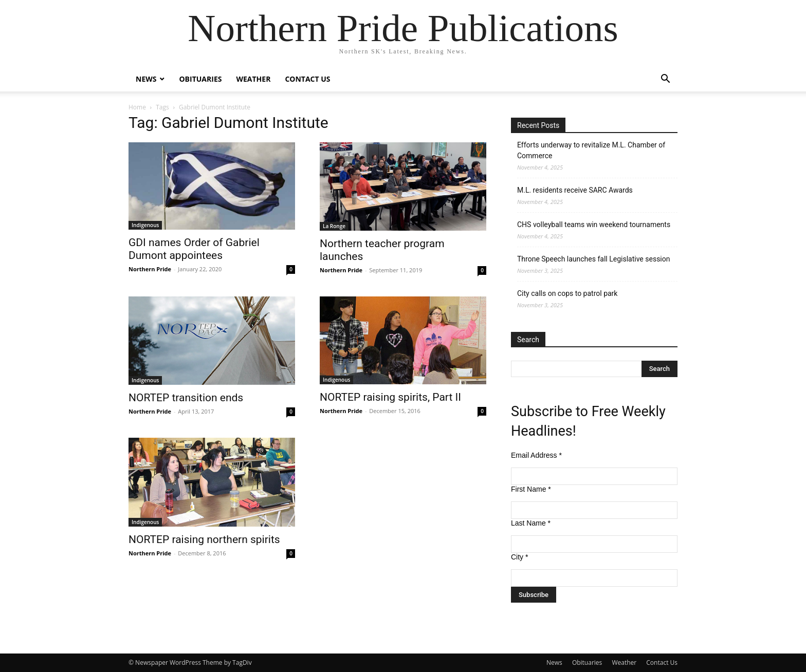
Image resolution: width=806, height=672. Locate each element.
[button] (665, 80)
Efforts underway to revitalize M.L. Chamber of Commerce (591, 150)
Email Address (536, 455)
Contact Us (307, 79)
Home (137, 107)
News (146, 79)
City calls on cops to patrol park (567, 293)
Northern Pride (150, 269)
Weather (253, 79)
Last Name (531, 523)
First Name (531, 489)
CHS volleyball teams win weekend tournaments (594, 225)
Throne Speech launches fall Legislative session (593, 259)
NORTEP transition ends (186, 398)
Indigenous (145, 225)
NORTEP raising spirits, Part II (390, 397)
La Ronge (334, 226)
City (519, 557)
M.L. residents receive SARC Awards (575, 190)
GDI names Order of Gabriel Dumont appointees (194, 249)
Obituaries (200, 79)
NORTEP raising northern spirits (204, 539)
